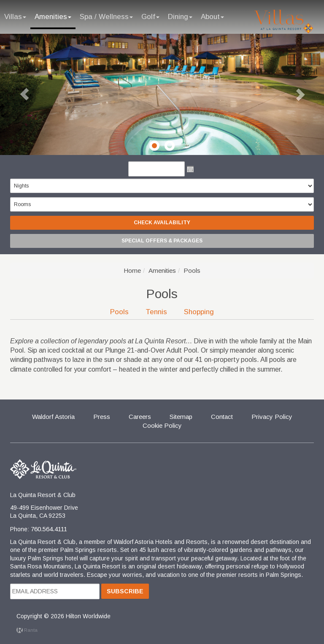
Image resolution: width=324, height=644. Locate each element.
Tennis (156, 312)
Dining (180, 17)
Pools (119, 312)
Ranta (27, 630)
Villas (15, 17)
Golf (150, 17)
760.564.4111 (49, 529)
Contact (222, 417)
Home (132, 270)
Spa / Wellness (106, 17)
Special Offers (162, 241)
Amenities (53, 17)
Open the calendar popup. (190, 169)
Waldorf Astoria (53, 417)
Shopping (199, 312)
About (212, 17)
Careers (140, 417)
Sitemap (181, 417)
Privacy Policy (272, 417)
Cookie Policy (162, 425)
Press (102, 417)
